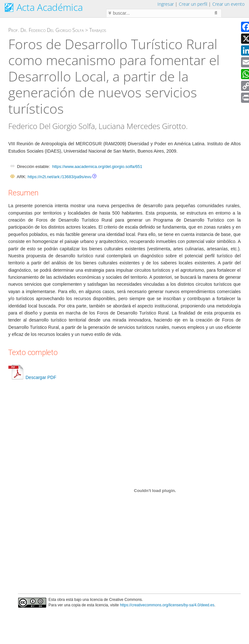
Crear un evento (228, 4)
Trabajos (98, 30)
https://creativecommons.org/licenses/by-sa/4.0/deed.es (167, 605)
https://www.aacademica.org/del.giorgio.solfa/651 (97, 167)
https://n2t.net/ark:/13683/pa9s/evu (59, 177)
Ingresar (166, 4)
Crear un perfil (193, 4)
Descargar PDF (32, 377)
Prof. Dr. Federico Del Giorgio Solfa (46, 30)
